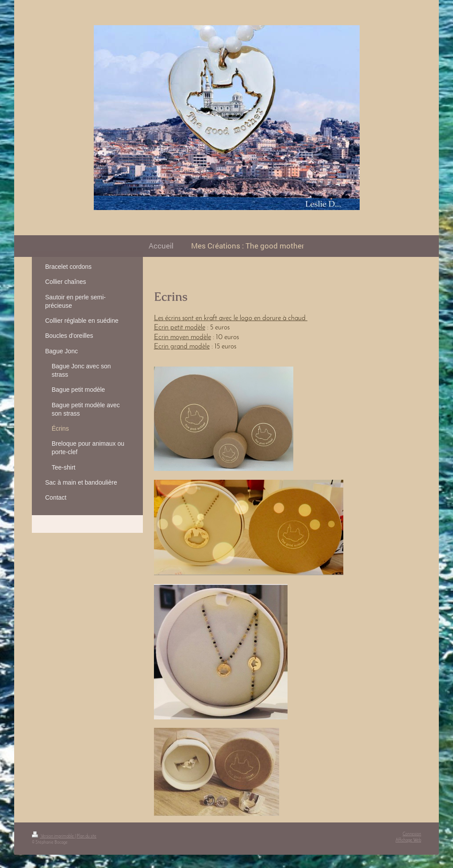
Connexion (412, 834)
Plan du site (86, 836)
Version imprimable (53, 836)
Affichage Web (408, 840)
